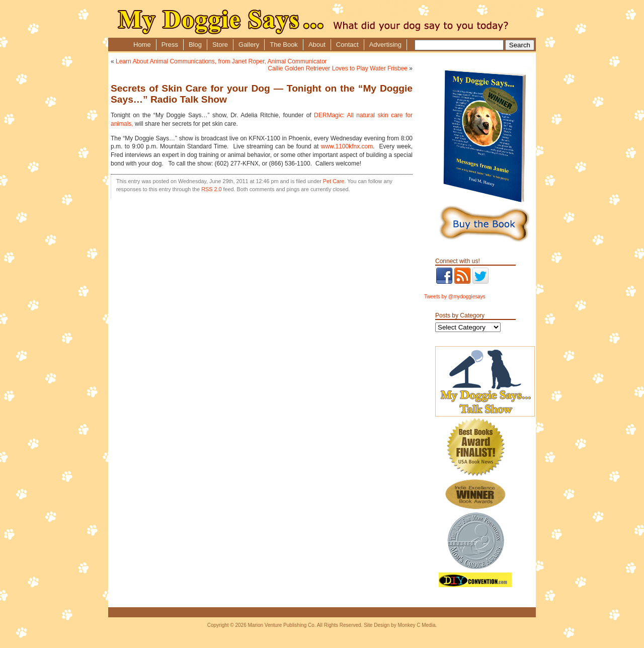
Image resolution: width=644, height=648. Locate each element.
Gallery (249, 45)
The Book (284, 45)
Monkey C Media (416, 625)
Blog (195, 45)
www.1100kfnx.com (347, 146)
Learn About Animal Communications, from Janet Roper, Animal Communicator (221, 61)
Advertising (385, 45)
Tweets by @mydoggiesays (455, 297)
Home (142, 45)
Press (170, 45)
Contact (347, 45)
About (317, 45)
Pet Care (334, 181)
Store (220, 45)
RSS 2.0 (211, 189)
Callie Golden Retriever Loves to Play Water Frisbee (338, 68)
